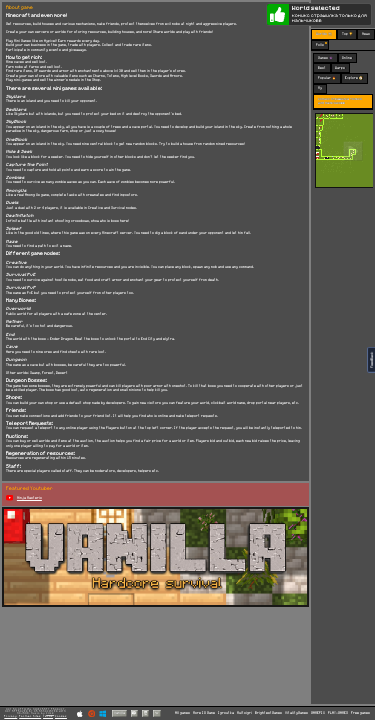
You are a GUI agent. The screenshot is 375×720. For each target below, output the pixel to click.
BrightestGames (268, 713)
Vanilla (119, 712)
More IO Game (204, 713)
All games (182, 713)
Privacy (10, 716)
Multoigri (244, 713)
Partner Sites (30, 716)
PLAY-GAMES (338, 713)
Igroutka (226, 713)
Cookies (61, 716)
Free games (360, 713)
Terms (48, 716)
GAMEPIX (318, 713)
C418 (50, 713)
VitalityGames (296, 713)
